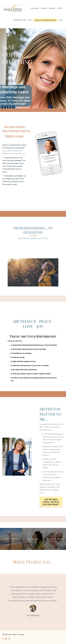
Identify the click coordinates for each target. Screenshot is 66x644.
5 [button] (38, 619)
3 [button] (33, 619)
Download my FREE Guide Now (45, 20)
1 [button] (28, 619)
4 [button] (35, 619)
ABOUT (60, 8)
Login (61, 20)
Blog (30, 20)
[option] (33, 600)
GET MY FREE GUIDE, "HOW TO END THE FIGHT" (51, 502)
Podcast (44, 8)
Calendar (52, 8)
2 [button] (31, 619)
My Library (35, 8)
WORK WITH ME (20, 20)
